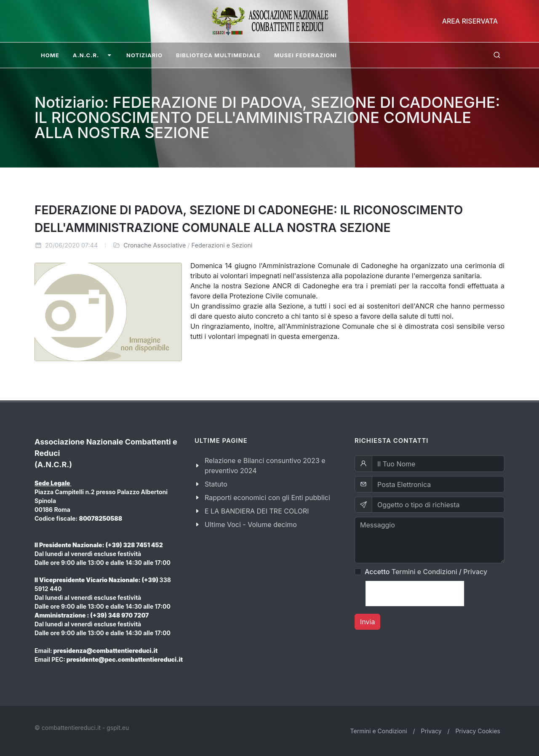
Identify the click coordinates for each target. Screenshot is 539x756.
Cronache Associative (155, 245)
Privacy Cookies (478, 731)
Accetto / (426, 572)
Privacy (475, 572)
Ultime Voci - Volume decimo (251, 524)
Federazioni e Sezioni (222, 245)
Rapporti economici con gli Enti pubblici (267, 498)
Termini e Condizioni (424, 572)
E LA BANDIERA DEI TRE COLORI (257, 511)
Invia (367, 622)
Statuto (216, 484)
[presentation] (415, 594)
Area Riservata (470, 21)
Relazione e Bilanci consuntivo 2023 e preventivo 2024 (265, 466)
